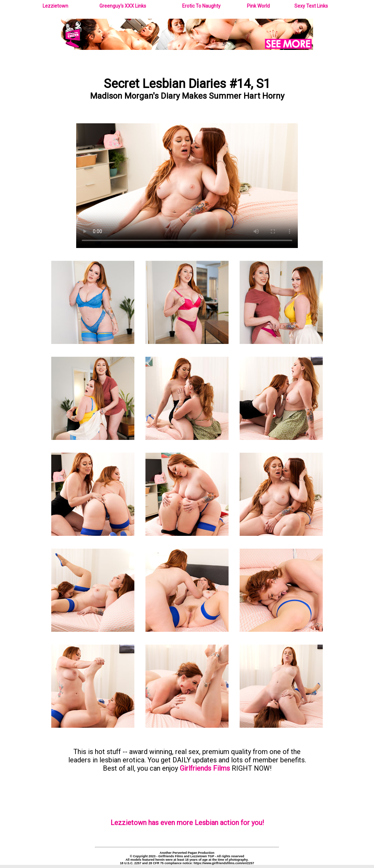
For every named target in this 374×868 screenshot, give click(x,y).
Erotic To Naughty (201, 6)
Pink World (258, 6)
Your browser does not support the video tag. (187, 186)
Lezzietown (55, 6)
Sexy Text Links (311, 6)
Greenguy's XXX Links (123, 6)
